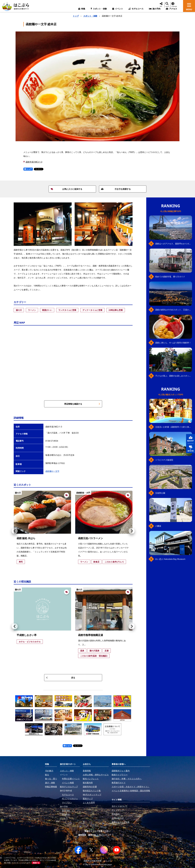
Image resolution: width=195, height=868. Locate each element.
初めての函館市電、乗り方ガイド (170, 277)
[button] (15, 531)
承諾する (36, 863)
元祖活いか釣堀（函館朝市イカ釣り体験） (174, 427)
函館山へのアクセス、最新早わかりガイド (174, 244)
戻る (61, 678)
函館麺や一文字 (52, 471)
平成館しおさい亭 (27, 635)
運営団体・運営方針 (87, 835)
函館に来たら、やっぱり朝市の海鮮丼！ (173, 343)
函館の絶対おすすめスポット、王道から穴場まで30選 (174, 310)
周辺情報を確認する (82, 404)
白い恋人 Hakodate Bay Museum (170, 559)
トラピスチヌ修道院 (164, 460)
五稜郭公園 (160, 493)
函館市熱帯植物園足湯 (91, 635)
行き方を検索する (116, 189)
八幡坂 (158, 526)
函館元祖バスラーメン (91, 538)
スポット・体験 (90, 16)
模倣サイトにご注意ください (97, 831)
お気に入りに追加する (67, 189)
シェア (28, 169)
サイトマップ (105, 835)
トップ (76, 16)
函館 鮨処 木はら (26, 538)
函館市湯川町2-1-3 (34, 162)
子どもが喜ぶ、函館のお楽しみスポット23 (174, 376)
